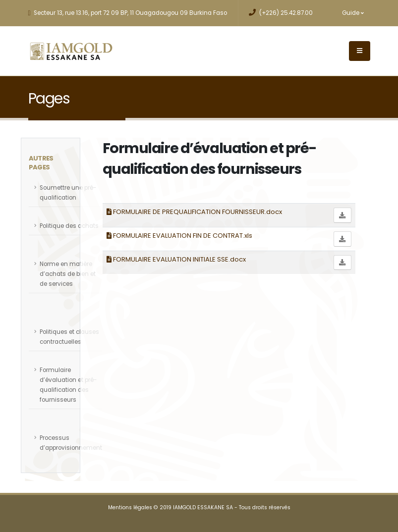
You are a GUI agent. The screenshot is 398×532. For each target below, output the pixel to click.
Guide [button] (353, 13)
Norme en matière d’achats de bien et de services (68, 274)
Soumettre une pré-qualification (68, 193)
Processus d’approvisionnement (71, 443)
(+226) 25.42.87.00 (281, 13)
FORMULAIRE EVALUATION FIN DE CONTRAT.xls (179, 236)
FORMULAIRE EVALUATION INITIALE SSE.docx (176, 259)
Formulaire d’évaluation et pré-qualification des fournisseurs (68, 385)
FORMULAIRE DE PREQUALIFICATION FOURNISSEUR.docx (194, 212)
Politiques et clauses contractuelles (69, 337)
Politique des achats (69, 226)
